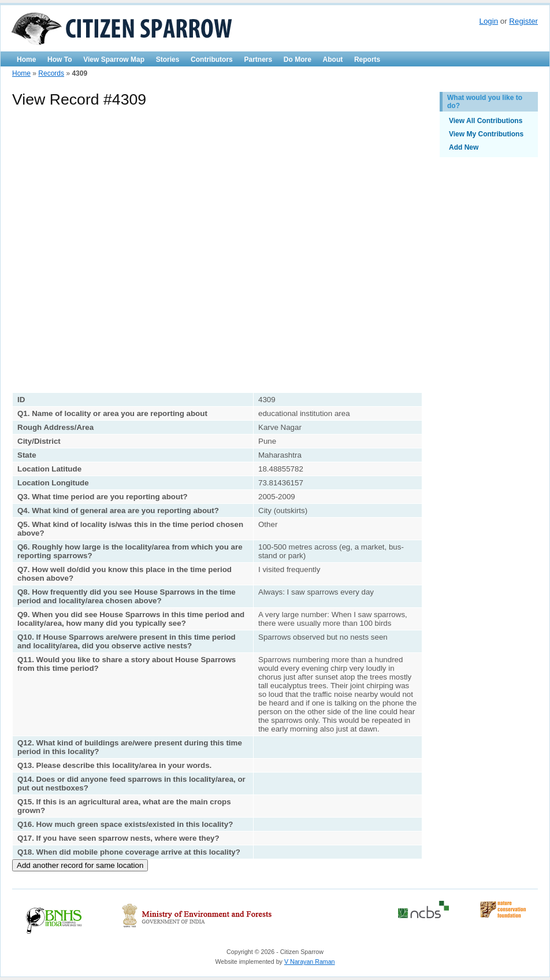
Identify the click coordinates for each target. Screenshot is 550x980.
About (333, 60)
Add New (464, 147)
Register (523, 21)
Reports (367, 60)
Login (488, 21)
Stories (168, 60)
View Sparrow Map (114, 60)
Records (51, 73)
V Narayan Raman (310, 962)
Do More (298, 60)
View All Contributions (486, 121)
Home (26, 60)
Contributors (212, 60)
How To (60, 60)
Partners (258, 60)
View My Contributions (486, 134)
